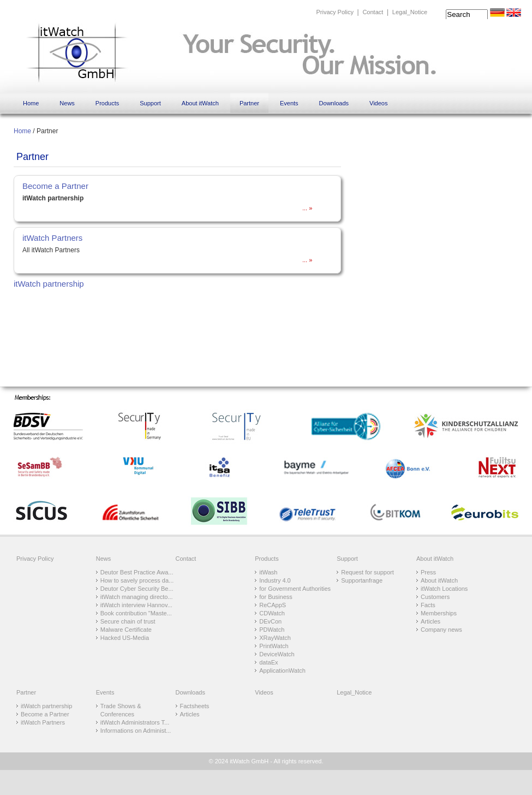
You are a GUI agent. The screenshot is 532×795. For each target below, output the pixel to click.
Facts (428, 605)
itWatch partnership (49, 284)
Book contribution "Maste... (136, 613)
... (306, 208)
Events (289, 103)
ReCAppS (273, 605)
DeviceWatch (277, 654)
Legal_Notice (410, 12)
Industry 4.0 (275, 580)
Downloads (334, 103)
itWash (268, 572)
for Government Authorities (295, 589)
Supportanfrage (362, 580)
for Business (276, 597)
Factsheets (195, 706)
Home (31, 103)
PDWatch (272, 630)
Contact (373, 12)
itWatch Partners (52, 238)
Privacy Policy (334, 12)
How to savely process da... (137, 580)
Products (107, 103)
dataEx (268, 662)
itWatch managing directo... (137, 597)
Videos (378, 103)
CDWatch (272, 613)
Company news (441, 630)
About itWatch (200, 103)
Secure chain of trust (128, 621)
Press (428, 572)
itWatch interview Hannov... (136, 605)
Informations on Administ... (136, 731)
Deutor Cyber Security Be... (137, 589)
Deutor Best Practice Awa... (137, 572)
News (67, 103)
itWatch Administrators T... (135, 722)
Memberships (439, 613)
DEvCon (270, 621)
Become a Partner (55, 186)
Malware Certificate (126, 630)
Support (150, 103)
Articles (431, 621)
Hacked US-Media (125, 638)
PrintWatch (274, 646)
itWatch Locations (444, 589)
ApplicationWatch (282, 671)
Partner (249, 103)
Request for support (367, 572)
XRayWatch (275, 638)
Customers (435, 597)
